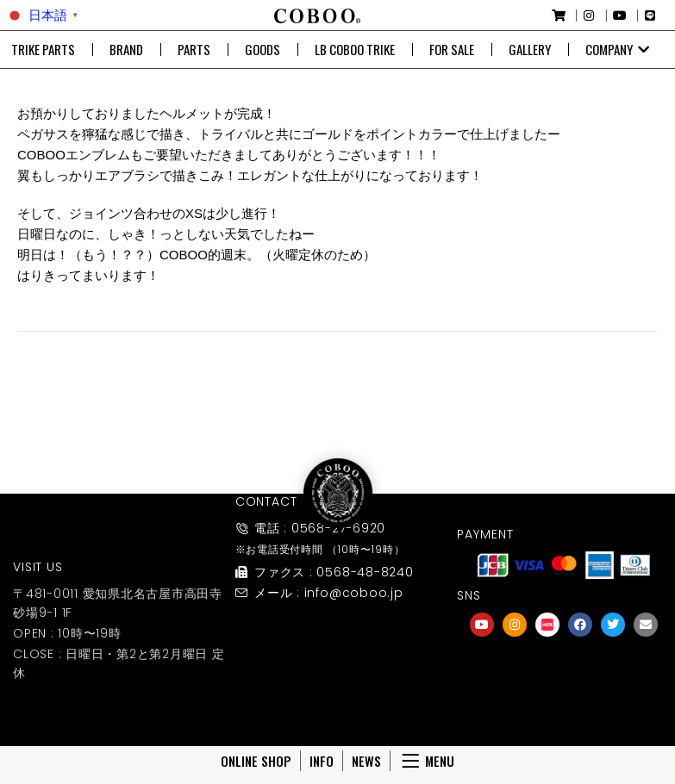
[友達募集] (564, 663)
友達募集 (564, 686)
